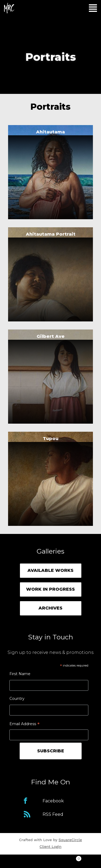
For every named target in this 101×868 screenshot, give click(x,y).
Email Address (25, 724)
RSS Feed (53, 814)
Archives (50, 608)
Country (17, 699)
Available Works (50, 570)
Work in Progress (50, 589)
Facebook (53, 801)
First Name (20, 674)
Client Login (50, 846)
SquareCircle (70, 840)
